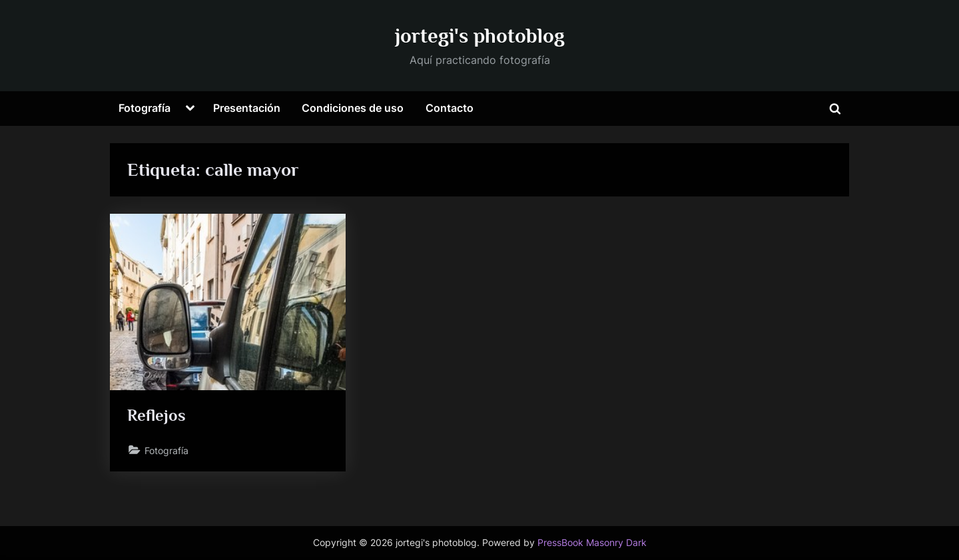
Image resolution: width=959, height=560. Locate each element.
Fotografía (145, 108)
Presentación (247, 108)
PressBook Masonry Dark (592, 543)
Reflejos (157, 415)
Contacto (450, 108)
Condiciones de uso (353, 108)
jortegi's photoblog (480, 36)
